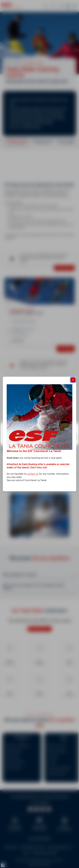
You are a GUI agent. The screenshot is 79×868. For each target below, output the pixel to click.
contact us (33, 474)
